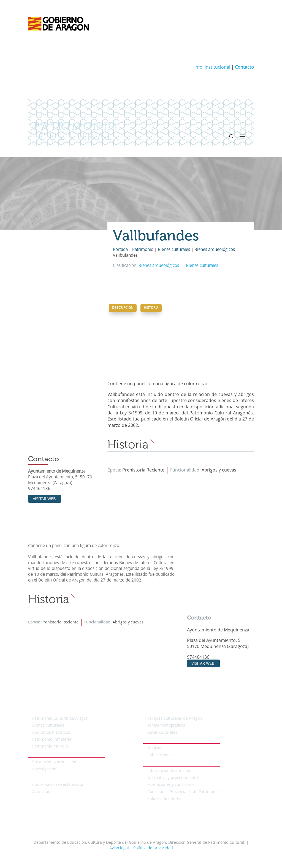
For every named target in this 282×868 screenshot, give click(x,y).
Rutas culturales (162, 733)
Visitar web (44, 499)
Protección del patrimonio (52, 754)
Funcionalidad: (186, 470)
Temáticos (152, 711)
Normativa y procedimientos (173, 778)
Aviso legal (119, 848)
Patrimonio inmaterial (52, 740)
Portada (120, 250)
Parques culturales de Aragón (175, 719)
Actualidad (153, 740)
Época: (115, 470)
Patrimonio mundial (51, 746)
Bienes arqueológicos (215, 250)
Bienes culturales (174, 250)
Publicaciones (160, 755)
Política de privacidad (153, 848)
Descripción (123, 308)
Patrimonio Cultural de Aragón (60, 719)
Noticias (155, 748)
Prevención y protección (54, 762)
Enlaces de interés (164, 799)
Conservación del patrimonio (55, 777)
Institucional (155, 763)
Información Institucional (170, 771)
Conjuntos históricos (51, 733)
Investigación (44, 769)
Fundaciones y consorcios (171, 785)
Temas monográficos (166, 725)
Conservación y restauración (58, 785)
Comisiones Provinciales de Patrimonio (183, 792)
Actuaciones (43, 792)
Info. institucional (212, 68)
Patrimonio (143, 250)
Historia (151, 308)
